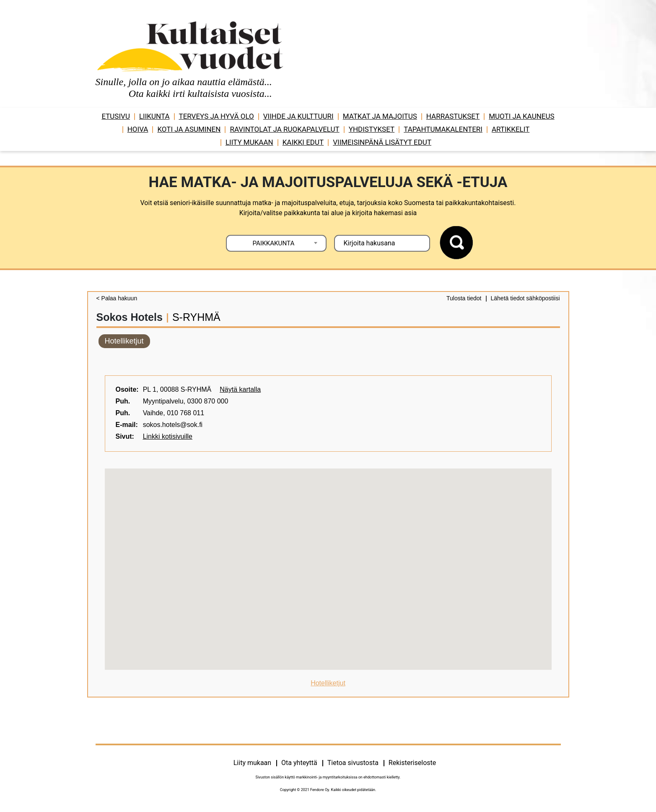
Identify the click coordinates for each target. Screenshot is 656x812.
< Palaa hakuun (117, 298)
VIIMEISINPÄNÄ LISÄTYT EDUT (382, 142)
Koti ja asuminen (189, 129)
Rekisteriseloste (412, 763)
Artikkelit (511, 129)
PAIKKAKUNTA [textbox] (274, 243)
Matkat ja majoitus (380, 116)
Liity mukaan (249, 142)
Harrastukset (453, 116)
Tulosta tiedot (464, 298)
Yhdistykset (372, 129)
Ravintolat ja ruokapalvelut (284, 129)
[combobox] (276, 243)
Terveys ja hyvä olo (217, 116)
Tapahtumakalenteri (443, 129)
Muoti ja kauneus (521, 116)
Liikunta (154, 116)
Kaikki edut (303, 142)
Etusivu (116, 116)
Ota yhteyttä (299, 763)
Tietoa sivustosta (353, 763)
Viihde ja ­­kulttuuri (298, 116)
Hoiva (138, 129)
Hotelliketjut (124, 341)
